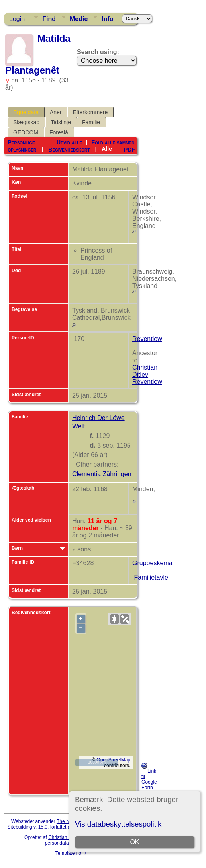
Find (49, 19)
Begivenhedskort (69, 149)
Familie (91, 122)
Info (107, 19)
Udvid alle (69, 142)
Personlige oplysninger (22, 146)
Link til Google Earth (149, 779)
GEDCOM (26, 132)
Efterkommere (90, 112)
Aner (56, 112)
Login (17, 19)
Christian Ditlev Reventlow (147, 375)
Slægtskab (26, 122)
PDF (129, 149)
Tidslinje (61, 122)
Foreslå (59, 132)
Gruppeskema (152, 563)
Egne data (26, 112)
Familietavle (151, 577)
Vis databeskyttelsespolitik (118, 824)
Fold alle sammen (113, 142)
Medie (79, 19)
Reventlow (147, 339)
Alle (107, 149)
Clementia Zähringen (102, 474)
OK (134, 842)
